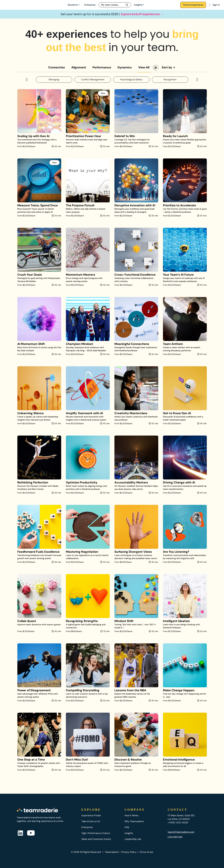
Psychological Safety (131, 80)
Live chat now (175, 837)
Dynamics (125, 67)
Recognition (170, 80)
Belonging (54, 80)
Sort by (167, 67)
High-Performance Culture (96, 833)
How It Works (132, 815)
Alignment (79, 67)
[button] (27, 80)
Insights (138, 5)
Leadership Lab (133, 839)
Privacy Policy (129, 852)
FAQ (127, 827)
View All (144, 67)
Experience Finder (91, 815)
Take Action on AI (91, 821)
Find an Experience (193, 5)
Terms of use (146, 852)
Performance (102, 67)
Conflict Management (93, 80)
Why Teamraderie (134, 821)
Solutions (73, 5)
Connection (57, 67)
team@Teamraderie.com (181, 832)
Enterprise (90, 5)
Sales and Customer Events (96, 839)
